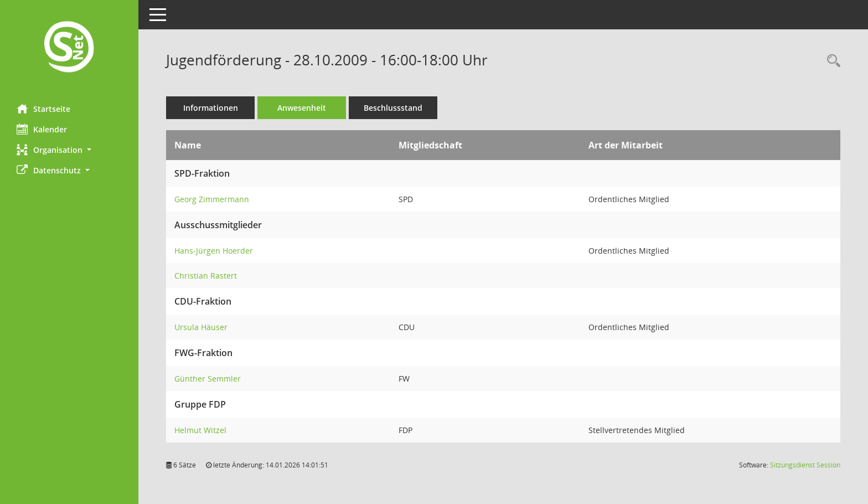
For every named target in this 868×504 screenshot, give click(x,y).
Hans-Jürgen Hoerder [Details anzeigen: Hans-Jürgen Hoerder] (214, 251)
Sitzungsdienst (805, 465)
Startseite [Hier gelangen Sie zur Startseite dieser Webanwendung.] (43, 109)
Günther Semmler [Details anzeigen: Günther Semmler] (208, 379)
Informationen (211, 108)
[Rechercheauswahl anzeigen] (831, 61)
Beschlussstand (393, 108)
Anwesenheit (302, 108)
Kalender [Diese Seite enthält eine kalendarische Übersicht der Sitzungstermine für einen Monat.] (42, 129)
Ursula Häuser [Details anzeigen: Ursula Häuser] (201, 327)
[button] (69, 150)
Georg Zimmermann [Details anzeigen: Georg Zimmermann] (212, 199)
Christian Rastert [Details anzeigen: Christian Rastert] (206, 276)
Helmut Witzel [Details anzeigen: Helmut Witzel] (200, 430)
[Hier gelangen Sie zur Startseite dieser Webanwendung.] (69, 48)
